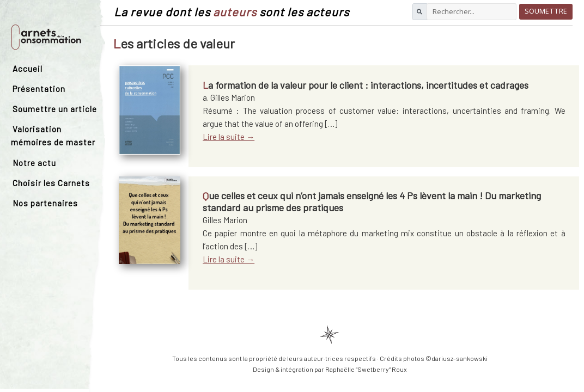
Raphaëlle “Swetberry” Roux (366, 369)
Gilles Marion (225, 220)
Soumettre (546, 11)
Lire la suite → (229, 137)
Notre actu (34, 163)
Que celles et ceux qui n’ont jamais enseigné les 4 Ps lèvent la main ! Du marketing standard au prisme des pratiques (372, 201)
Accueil (28, 69)
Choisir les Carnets (51, 183)
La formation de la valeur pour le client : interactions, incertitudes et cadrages (366, 85)
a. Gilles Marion (229, 97)
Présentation (39, 89)
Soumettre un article (55, 109)
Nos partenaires (45, 203)
